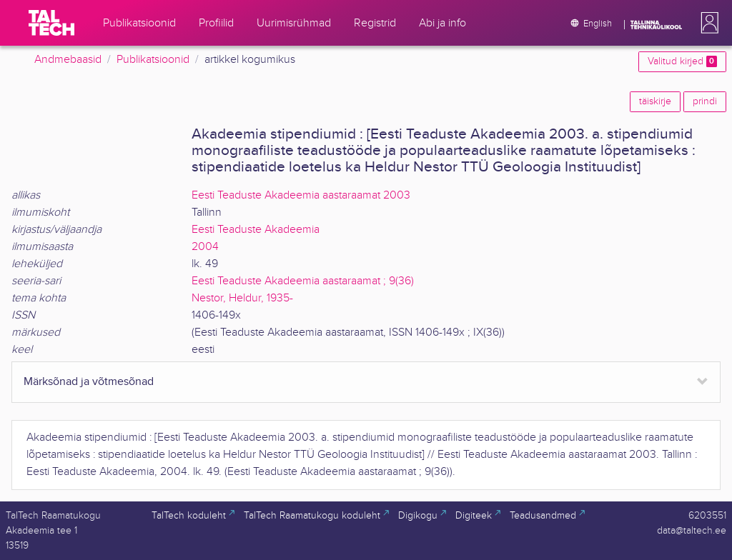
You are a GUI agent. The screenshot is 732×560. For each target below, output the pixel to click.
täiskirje (655, 101)
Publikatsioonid (153, 60)
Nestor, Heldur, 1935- (242, 298)
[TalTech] (51, 23)
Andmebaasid (68, 60)
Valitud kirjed (682, 61)
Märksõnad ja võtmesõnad (89, 382)
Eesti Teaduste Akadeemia (256, 230)
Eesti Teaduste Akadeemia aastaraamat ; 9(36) (303, 281)
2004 (205, 247)
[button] (707, 23)
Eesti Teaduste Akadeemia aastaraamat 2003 (301, 195)
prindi (705, 101)
